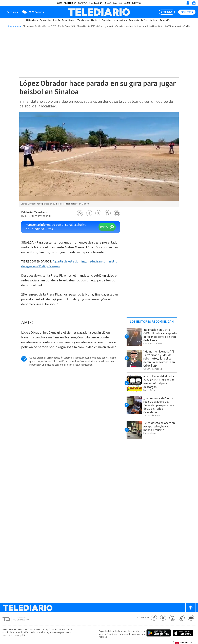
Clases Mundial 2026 (86, 26)
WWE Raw (170, 26)
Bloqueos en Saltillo (32, 26)
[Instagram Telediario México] (172, 618)
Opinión (154, 21)
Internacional (120, 21)
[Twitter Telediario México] (163, 618)
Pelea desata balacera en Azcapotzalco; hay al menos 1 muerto (159, 427)
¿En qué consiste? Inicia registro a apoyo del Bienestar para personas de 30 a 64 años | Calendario (159, 405)
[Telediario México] (99, 12)
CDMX (59, 3)
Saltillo (118, 3)
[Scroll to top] (190, 608)
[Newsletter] (194, 4)
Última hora (32, 21)
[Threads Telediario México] (182, 618)
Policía (56, 21)
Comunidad (46, 21)
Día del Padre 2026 (66, 26)
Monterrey (70, 3)
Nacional (96, 21)
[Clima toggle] (32, 12)
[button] (80, 213)
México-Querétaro (117, 26)
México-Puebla (183, 26)
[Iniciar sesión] (188, 3)
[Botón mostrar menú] (11, 12)
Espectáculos (69, 21)
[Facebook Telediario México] (154, 618)
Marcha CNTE (50, 26)
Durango (137, 3)
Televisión (165, 21)
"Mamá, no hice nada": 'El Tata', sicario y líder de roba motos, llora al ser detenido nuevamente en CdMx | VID (159, 359)
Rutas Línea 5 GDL (155, 26)
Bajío (127, 3)
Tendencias (83, 21)
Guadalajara (85, 3)
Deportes (107, 21)
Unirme (104, 227)
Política (145, 21)
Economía (134, 21)
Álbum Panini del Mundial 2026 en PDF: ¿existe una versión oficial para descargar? (159, 382)
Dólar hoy (102, 26)
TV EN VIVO (167, 12)
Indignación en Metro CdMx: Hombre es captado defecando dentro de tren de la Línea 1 (160, 335)
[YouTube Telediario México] (191, 618)
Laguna (98, 3)
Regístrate (187, 12)
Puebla (108, 3)
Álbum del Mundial (136, 26)
